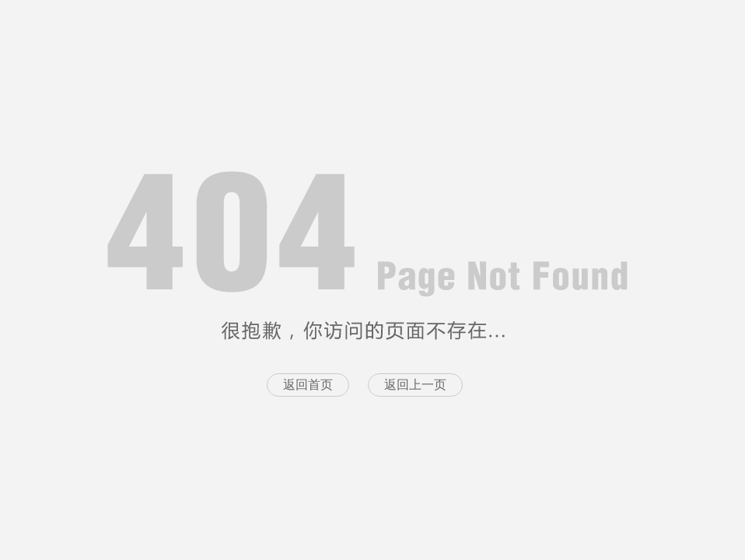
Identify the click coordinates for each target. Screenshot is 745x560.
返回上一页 (415, 385)
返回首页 (308, 385)
